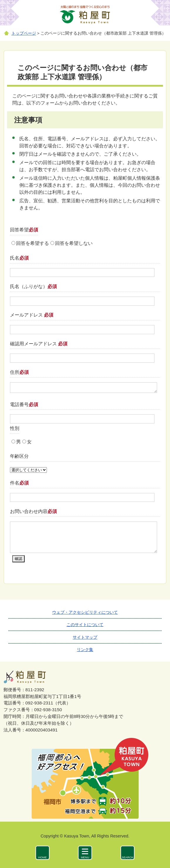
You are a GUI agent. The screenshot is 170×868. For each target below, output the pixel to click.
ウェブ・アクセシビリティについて (85, 612)
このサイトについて (85, 625)
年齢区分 (19, 456)
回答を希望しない (74, 243)
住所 (19, 372)
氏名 (19, 258)
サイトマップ (85, 637)
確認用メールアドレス (39, 344)
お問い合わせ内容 (33, 511)
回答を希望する (33, 243)
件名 (19, 483)
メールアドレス (32, 315)
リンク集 (85, 650)
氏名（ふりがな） (33, 286)
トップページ (24, 33)
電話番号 (24, 404)
